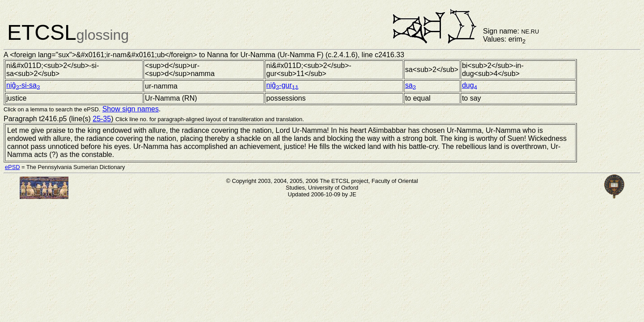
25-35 (102, 119)
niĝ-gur (282, 85)
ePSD (12, 167)
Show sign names (131, 109)
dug (470, 85)
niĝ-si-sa (23, 85)
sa (411, 85)
